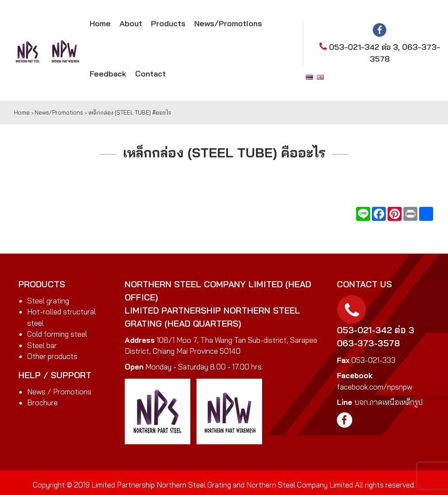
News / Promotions (59, 392)
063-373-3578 (368, 343)
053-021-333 (373, 360)
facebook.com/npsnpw (374, 387)
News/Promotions (228, 23)
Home (100, 23)
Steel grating (48, 301)
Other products (52, 356)
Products (168, 23)
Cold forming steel (57, 334)
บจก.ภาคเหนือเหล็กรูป (388, 402)
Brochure (42, 403)
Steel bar (42, 345)
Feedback (108, 74)
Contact (150, 74)
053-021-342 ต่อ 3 (364, 47)
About (131, 23)
